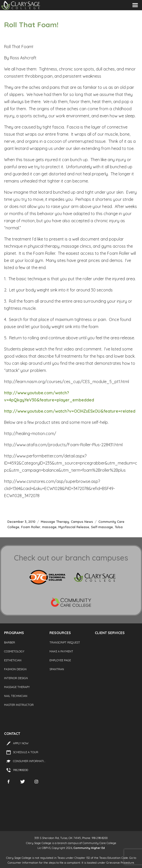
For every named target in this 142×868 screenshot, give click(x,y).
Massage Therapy (55, 522)
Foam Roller (31, 527)
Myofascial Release (74, 527)
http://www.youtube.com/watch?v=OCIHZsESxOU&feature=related (70, 411)
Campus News (82, 522)
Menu (135, 5)
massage (49, 527)
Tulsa (119, 527)
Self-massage (102, 527)
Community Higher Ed (89, 848)
